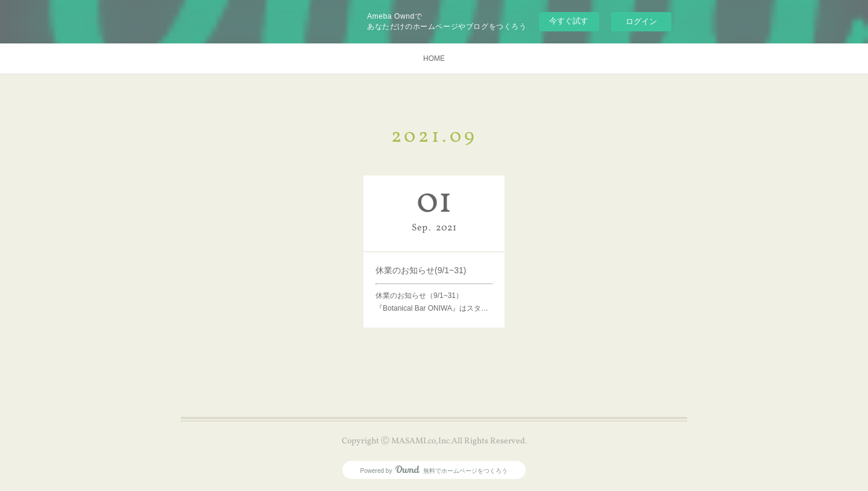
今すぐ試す (569, 21)
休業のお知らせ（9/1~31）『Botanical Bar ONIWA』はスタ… (432, 302)
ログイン (641, 21)
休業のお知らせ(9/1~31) (421, 270)
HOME (434, 59)
